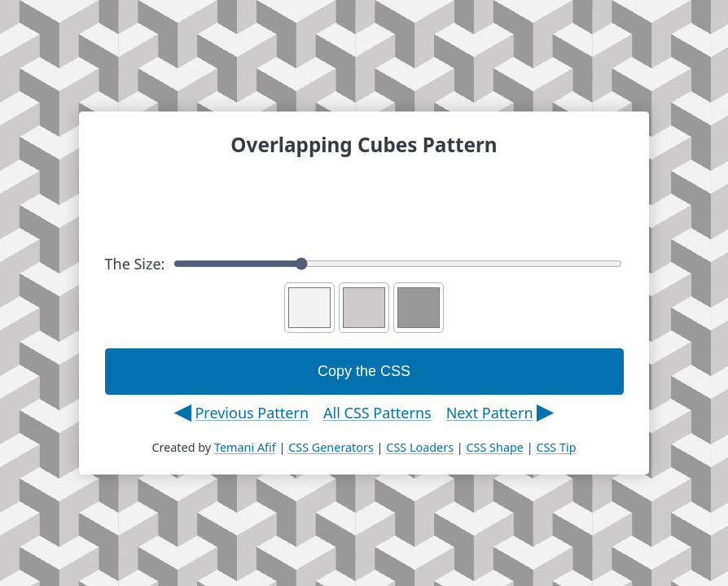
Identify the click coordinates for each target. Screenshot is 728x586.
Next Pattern (490, 413)
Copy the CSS (364, 371)
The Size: (364, 264)
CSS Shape (494, 447)
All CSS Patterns (377, 413)
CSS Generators (331, 447)
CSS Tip (556, 447)
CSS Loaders (420, 447)
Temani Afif (245, 447)
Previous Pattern (252, 413)
